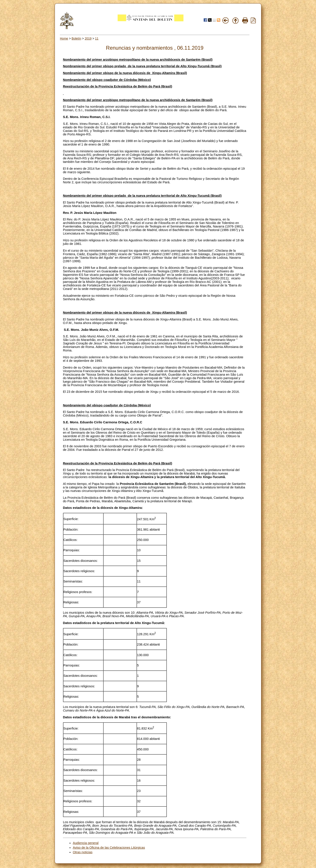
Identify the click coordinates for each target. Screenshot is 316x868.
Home (64, 38)
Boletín (76, 38)
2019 (88, 38)
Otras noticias (83, 852)
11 (97, 38)
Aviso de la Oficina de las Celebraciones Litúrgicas (109, 848)
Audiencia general (86, 843)
